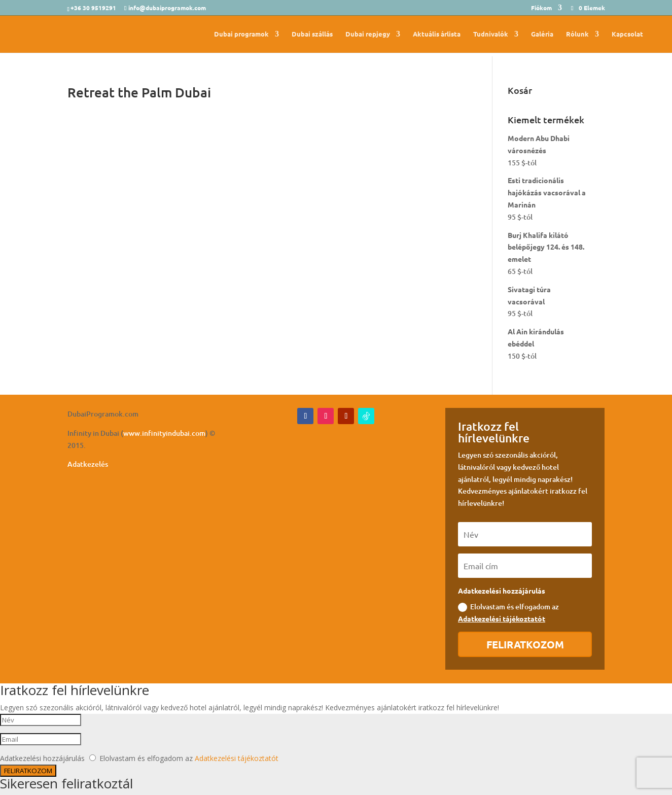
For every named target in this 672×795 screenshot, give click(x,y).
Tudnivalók (491, 34)
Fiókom (541, 8)
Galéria (542, 34)
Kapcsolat (627, 34)
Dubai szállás (312, 34)
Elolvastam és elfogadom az (508, 612)
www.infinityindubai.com (164, 433)
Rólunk (577, 34)
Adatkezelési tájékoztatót (502, 618)
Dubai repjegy (368, 34)
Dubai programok (241, 34)
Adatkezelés (88, 464)
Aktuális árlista (437, 34)
